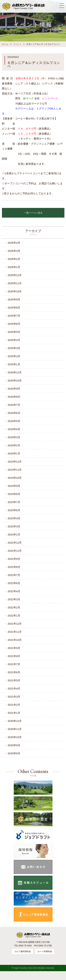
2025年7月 (14, 316)
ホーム (5, 44)
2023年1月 (14, 534)
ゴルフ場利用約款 (23, 951)
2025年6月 (14, 324)
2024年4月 (14, 429)
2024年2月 (14, 445)
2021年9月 (14, 648)
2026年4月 (14, 243)
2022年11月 (15, 551)
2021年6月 (14, 672)
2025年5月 (14, 332)
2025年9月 (14, 299)
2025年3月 (14, 348)
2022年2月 (14, 607)
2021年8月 (14, 656)
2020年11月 (15, 729)
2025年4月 (14, 340)
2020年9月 (14, 745)
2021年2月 (14, 705)
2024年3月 (14, 437)
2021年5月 (14, 680)
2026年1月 (14, 267)
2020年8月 (14, 753)
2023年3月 (14, 526)
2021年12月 (15, 624)
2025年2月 (14, 356)
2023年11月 (15, 470)
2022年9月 (14, 559)
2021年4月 (14, 688)
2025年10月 (15, 291)
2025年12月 (15, 275)
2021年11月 (15, 632)
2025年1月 (14, 364)
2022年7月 (14, 575)
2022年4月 (14, 591)
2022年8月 (14, 567)
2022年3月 (14, 599)
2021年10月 (15, 640)
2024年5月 (14, 421)
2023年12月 (15, 462)
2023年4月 (14, 518)
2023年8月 (14, 494)
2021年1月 (14, 713)
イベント (17, 44)
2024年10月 (15, 380)
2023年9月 (14, 486)
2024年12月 (15, 372)
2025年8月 (14, 308)
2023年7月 (14, 502)
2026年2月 (14, 259)
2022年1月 (14, 616)
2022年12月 (15, 543)
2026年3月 (14, 251)
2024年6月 (14, 413)
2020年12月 (15, 721)
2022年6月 (14, 583)
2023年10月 (15, 478)
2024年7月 (14, 405)
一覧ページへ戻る (33, 213)
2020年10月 (15, 737)
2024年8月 (14, 397)
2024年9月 (14, 389)
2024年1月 (14, 453)
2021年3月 (14, 697)
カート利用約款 (45, 951)
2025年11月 (15, 283)
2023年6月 (14, 510)
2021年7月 (14, 664)
